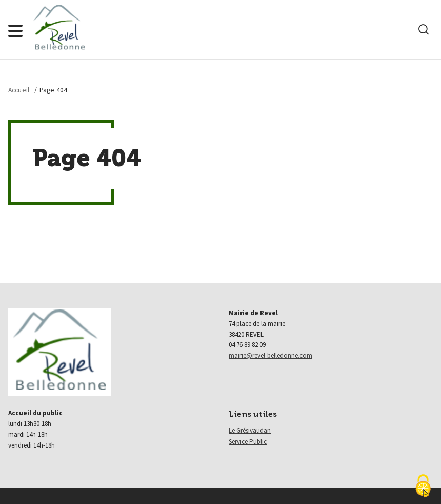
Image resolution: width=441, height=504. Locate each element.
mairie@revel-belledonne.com (270, 355)
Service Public (248, 442)
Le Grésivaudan (250, 430)
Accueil (19, 90)
